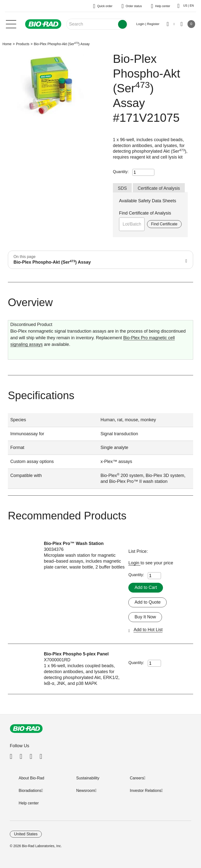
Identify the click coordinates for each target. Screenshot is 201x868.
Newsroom (86, 791)
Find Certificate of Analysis (145, 213)
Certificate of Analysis (159, 188)
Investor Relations (146, 791)
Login (134, 563)
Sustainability (88, 778)
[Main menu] (11, 24)
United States (26, 834)
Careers (137, 778)
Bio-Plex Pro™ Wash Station (74, 543)
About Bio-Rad (31, 778)
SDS (122, 188)
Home (7, 44)
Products (23, 44)
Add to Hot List (148, 630)
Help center (29, 803)
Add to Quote (147, 602)
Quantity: (121, 172)
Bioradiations (30, 791)
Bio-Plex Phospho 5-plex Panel (76, 654)
